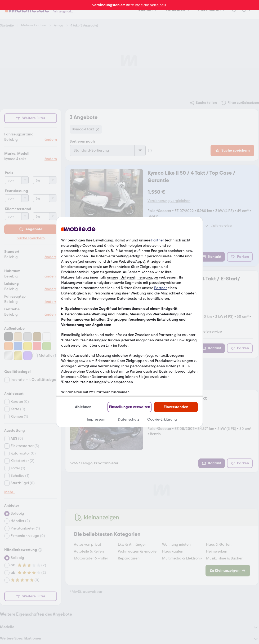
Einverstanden (176, 407)
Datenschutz (129, 419)
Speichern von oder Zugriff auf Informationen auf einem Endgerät (121, 309)
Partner (158, 240)
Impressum (96, 419)
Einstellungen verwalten (129, 407)
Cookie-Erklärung (162, 419)
